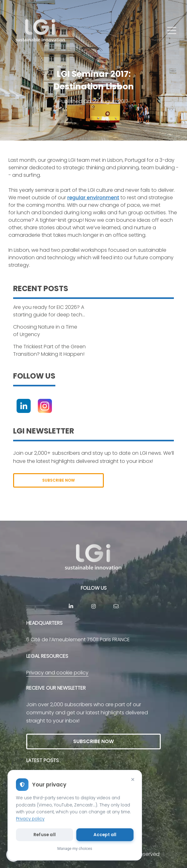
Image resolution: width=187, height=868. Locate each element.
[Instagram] (45, 406)
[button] (172, 31)
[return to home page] (40, 31)
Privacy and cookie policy (57, 673)
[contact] (116, 606)
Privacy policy (30, 819)
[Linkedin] (24, 406)
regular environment (93, 198)
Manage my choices (75, 848)
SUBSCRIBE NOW (58, 480)
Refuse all (45, 835)
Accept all (105, 835)
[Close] (133, 779)
